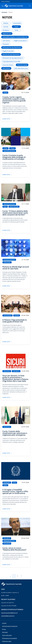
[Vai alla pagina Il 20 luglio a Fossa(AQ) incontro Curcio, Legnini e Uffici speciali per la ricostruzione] (7, 509)
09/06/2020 (25, 538)
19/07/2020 (25, 482)
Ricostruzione (7, 371)
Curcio (14, 483)
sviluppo (12, 148)
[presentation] (30, 6)
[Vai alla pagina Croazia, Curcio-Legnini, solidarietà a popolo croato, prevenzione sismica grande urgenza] (7, 119)
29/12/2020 (25, 92)
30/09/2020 (25, 315)
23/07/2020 (25, 427)
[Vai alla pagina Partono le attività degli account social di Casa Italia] (7, 286)
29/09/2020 (25, 371)
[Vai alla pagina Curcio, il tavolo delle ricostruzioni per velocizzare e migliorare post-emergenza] (7, 453)
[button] (7, 641)
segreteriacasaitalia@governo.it (9, 613)
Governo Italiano (6, 1)
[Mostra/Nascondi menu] (3, 6)
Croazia (5, 93)
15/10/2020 (25, 260)
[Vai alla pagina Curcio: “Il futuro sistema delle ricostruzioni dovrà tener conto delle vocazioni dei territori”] (7, 230)
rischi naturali (7, 544)
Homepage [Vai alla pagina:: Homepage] (4, 12)
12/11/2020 (25, 204)
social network (7, 262)
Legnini (5, 485)
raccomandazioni (8, 315)
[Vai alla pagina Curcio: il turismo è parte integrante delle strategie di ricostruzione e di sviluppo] (7, 175)
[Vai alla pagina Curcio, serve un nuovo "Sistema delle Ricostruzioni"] (7, 565)
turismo (5, 148)
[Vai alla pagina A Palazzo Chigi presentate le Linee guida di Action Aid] (7, 342)
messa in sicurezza (14, 207)
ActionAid (17, 315)
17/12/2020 (25, 148)
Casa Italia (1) (16, 371)
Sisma (5, 207)
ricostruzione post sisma (9, 151)
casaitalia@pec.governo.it (8, 616)
